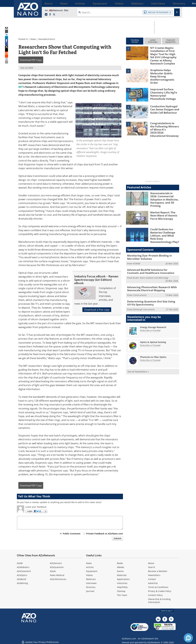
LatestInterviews (153, 41)
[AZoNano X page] (54, 15)
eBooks (121, 567)
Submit (117, 538)
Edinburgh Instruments (144, 296)
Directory (91, 587)
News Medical (57, 575)
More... (175, 3)
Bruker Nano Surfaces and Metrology (150, 266)
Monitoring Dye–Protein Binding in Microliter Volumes (147, 246)
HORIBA (136, 252)
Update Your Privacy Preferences (40, 640)
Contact (152, 579)
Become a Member (158, 571)
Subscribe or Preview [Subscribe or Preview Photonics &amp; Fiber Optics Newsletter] (150, 347)
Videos (89, 575)
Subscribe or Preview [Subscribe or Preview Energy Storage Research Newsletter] (150, 317)
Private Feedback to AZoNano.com (105, 534)
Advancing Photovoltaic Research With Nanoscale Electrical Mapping (150, 277)
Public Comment (72, 534)
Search (152, 567)
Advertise (153, 583)
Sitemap (121, 591)
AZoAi (53, 571)
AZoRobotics (23, 567)
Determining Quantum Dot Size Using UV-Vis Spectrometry (153, 290)
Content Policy (155, 595)
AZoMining (22, 583)
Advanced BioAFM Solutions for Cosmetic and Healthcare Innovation (151, 260)
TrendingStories (135, 41)
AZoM (20, 563)
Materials (122, 575)
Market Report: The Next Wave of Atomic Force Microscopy (165, 206)
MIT (21, 87)
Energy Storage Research (153, 314)
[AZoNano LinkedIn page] (46, 15)
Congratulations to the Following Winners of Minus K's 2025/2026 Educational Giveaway (163, 123)
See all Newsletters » (138, 358)
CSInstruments (140, 283)
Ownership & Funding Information (159, 601)
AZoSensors (56, 563)
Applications (123, 579)
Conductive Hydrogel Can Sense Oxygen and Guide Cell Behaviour (163, 105)
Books (120, 563)
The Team (122, 595)
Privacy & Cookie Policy (160, 591)
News (33, 39)
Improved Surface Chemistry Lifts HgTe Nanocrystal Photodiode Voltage (164, 89)
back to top (167, 611)
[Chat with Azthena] (188, 638)
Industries (122, 583)
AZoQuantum (57, 567)
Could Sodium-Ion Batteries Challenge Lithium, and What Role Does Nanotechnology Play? (164, 226)
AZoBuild (21, 579)
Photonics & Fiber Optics (153, 344)
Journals (90, 591)
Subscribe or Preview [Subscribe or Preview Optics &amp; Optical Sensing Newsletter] (150, 332)
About (151, 563)
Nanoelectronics (47, 39)
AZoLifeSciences (58, 579)
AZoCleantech (24, 571)
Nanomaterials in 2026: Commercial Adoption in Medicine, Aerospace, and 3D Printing (164, 191)
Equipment (92, 571)
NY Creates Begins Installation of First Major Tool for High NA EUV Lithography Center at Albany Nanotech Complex (164, 55)
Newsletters (154, 575)
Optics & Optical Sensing (153, 329)
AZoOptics (22, 575)
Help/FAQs (122, 587)
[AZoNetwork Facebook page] (50, 15)
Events (120, 571)
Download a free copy (97, 310)
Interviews (91, 583)
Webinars (91, 579)
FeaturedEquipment (171, 41)
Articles (90, 567)
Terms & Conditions (158, 587)
